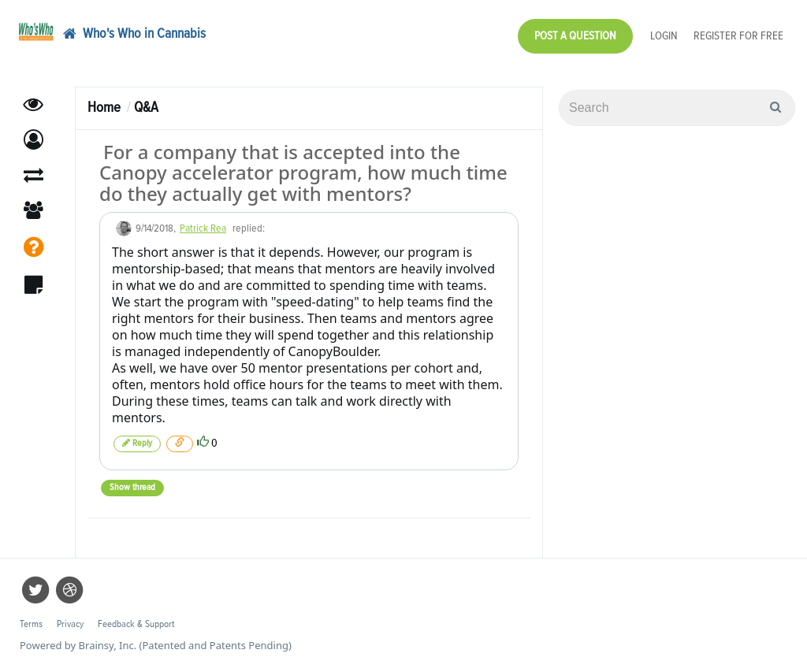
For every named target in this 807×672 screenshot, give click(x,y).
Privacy (70, 624)
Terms (31, 624)
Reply (137, 443)
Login (664, 36)
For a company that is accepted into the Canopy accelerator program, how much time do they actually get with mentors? (303, 173)
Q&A (146, 108)
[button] (33, 140)
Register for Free (738, 36)
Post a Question (575, 36)
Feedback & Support (136, 624)
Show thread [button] (132, 488)
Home (104, 108)
